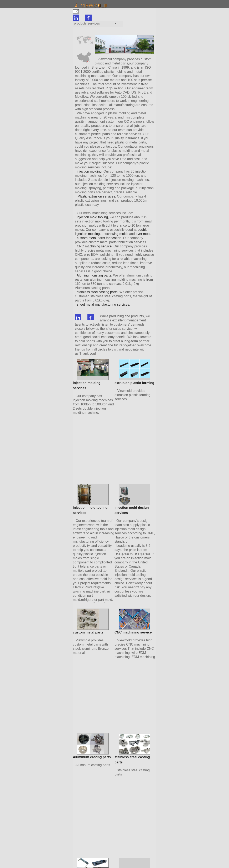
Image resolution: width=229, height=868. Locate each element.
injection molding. (90, 171)
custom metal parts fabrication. (100, 238)
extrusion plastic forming (134, 383)
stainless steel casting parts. (98, 292)
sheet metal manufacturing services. (103, 304)
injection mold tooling (92, 217)
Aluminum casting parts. (95, 275)
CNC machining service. (95, 246)
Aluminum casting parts (92, 757)
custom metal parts (88, 632)
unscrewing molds (115, 234)
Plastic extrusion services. (97, 196)
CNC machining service (133, 632)
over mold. (144, 234)
